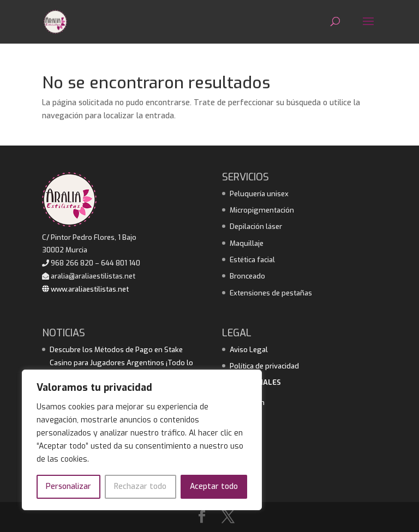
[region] (142, 440)
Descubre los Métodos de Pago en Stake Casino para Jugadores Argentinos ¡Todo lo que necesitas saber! (121, 363)
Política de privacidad (264, 366)
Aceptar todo (214, 486)
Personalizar (68, 486)
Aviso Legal (249, 350)
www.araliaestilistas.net (85, 289)
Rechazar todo (140, 486)
